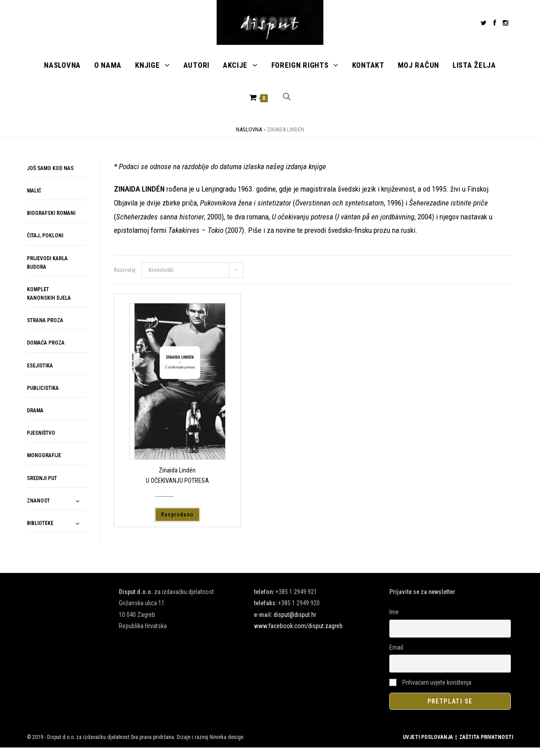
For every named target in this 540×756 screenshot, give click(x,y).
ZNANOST (38, 509)
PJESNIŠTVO (41, 441)
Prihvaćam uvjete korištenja (430, 690)
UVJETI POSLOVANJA (428, 746)
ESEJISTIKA (40, 374)
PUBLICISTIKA (43, 397)
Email (396, 655)
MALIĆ (34, 199)
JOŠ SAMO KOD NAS (50, 177)
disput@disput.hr (295, 623)
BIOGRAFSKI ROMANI (51, 222)
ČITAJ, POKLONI (45, 244)
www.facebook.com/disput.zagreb (298, 634)
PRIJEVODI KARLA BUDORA (47, 271)
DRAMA (35, 419)
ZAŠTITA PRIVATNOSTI (486, 746)
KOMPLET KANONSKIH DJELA (49, 302)
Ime (394, 621)
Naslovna (249, 138)
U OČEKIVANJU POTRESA (177, 489)
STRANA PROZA (45, 329)
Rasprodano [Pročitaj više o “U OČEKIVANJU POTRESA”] (177, 523)
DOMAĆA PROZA (46, 351)
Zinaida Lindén (177, 479)
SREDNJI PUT (42, 486)
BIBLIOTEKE (40, 532)
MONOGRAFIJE (44, 464)
